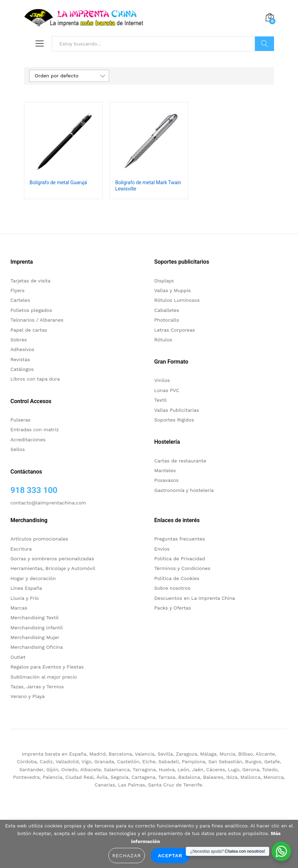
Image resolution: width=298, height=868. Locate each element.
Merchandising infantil (37, 628)
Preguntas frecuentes (180, 539)
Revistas (20, 359)
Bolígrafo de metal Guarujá (58, 182)
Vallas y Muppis (172, 290)
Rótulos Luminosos (177, 300)
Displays (164, 281)
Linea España (26, 588)
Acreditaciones (28, 440)
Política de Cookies (177, 578)
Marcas (19, 608)
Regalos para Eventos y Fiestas (47, 667)
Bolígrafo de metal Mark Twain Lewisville (148, 186)
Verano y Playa (27, 696)
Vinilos (162, 380)
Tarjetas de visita (30, 281)
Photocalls (167, 320)
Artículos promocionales (39, 539)
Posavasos (166, 480)
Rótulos (163, 340)
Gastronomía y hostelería (184, 490)
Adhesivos (22, 349)
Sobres (19, 340)
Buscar (264, 44)
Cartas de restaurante (180, 461)
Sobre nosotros (172, 588)
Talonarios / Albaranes (37, 320)
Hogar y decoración (33, 578)
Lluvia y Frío (25, 598)
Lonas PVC (167, 390)
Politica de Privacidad (180, 559)
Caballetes (167, 310)
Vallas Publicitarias (177, 410)
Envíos (162, 549)
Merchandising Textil (35, 618)
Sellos (18, 449)
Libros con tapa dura (35, 379)
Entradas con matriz (35, 429)
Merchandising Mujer (35, 637)
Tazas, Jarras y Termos (37, 687)
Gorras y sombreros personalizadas (52, 559)
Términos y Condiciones (182, 568)
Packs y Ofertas (173, 608)
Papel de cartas (29, 330)
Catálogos (22, 369)
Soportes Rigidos (174, 420)
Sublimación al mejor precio (44, 677)
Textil (160, 400)
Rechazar (127, 856)
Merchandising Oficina (37, 647)
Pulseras (20, 420)
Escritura (21, 549)
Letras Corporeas (175, 330)
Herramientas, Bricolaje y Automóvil (53, 568)
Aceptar (170, 856)
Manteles (165, 470)
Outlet (18, 657)
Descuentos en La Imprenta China (195, 598)
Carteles (20, 300)
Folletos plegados (31, 310)
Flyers (18, 290)
